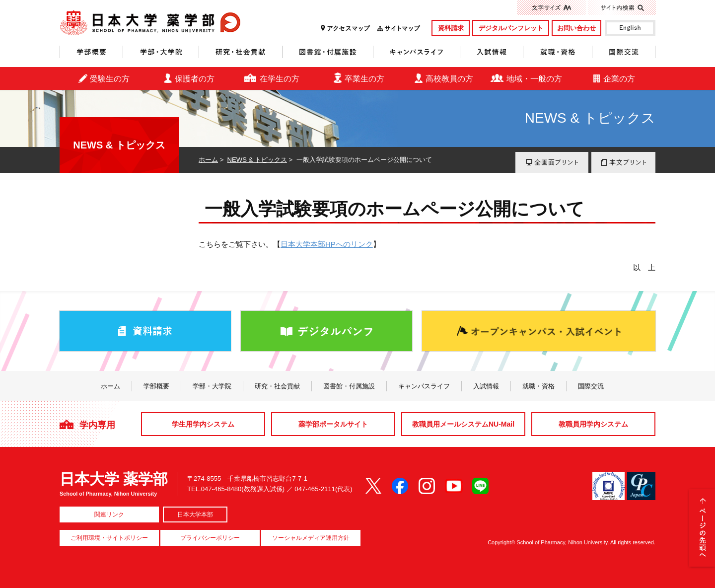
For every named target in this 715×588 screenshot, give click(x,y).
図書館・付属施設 (328, 52)
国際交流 (624, 52)
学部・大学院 (161, 52)
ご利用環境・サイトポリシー (109, 538)
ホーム (208, 160)
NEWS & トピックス (257, 160)
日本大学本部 (195, 514)
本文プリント (623, 162)
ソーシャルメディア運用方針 (311, 538)
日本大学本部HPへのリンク (327, 244)
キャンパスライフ (417, 52)
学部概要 (91, 52)
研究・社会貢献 (241, 52)
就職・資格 (558, 52)
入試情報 (492, 52)
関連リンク (109, 514)
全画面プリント (552, 162)
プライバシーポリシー (210, 538)
